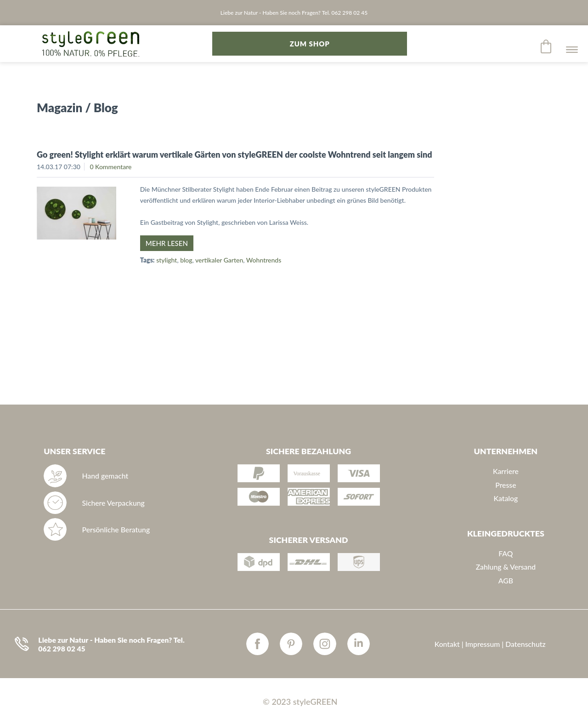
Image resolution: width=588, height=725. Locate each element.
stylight (167, 260)
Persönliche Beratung (116, 529)
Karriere (506, 471)
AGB (506, 580)
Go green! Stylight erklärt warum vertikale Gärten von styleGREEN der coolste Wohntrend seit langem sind (235, 154)
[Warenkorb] (547, 46)
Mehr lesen (167, 243)
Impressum (483, 644)
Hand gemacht (105, 476)
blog (186, 260)
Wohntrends (264, 260)
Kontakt (447, 644)
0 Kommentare (110, 167)
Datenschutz (525, 644)
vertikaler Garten (219, 260)
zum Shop (310, 44)
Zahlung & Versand (506, 567)
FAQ (506, 553)
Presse (506, 485)
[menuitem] (547, 46)
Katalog (506, 498)
